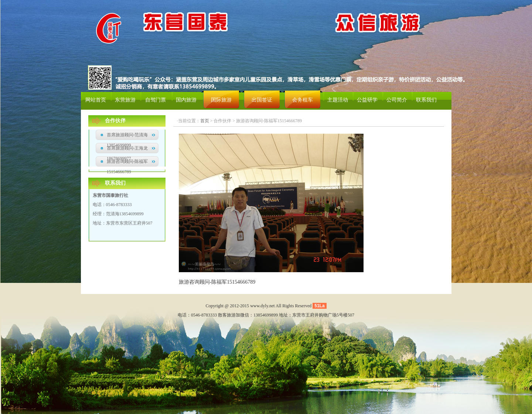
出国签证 (262, 100)
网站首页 (96, 100)
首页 (205, 121)
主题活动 (338, 100)
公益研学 (367, 100)
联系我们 (426, 100)
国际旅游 (221, 100)
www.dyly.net (262, 306)
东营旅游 (125, 100)
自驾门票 (156, 100)
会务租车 (303, 100)
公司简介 (397, 100)
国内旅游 (186, 100)
